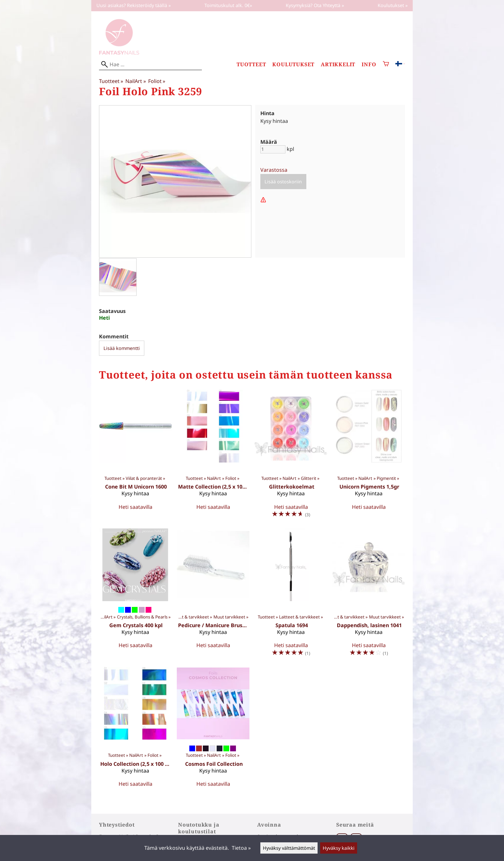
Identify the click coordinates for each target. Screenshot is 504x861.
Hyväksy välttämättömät (289, 848)
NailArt (135, 81)
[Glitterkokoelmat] (291, 457)
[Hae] (150, 64)
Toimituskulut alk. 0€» (228, 5)
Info (369, 64)
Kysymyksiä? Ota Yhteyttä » (315, 5)
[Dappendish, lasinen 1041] (369, 595)
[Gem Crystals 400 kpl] (135, 595)
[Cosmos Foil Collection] (213, 730)
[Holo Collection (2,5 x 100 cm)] (135, 730)
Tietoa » (241, 848)
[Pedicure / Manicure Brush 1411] (213, 595)
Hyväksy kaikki (339, 848)
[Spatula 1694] (291, 595)
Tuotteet (251, 64)
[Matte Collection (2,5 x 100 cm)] (213, 457)
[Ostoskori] (386, 64)
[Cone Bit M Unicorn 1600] (135, 457)
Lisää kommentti (122, 348)
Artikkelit (338, 64)
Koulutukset (293, 64)
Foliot (157, 81)
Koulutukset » (393, 5)
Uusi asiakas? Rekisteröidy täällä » (134, 5)
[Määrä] (273, 149)
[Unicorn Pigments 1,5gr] (369, 457)
